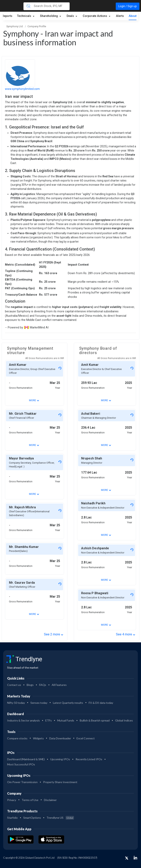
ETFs (49, 720)
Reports (7, 16)
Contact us (14, 685)
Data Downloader (60, 738)
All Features (59, 685)
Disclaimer (50, 800)
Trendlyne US (60, 818)
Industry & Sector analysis (23, 720)
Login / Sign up (128, 6)
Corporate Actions (95, 16)
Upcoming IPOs (60, 759)
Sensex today (39, 703)
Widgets (38, 738)
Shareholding (49, 16)
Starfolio (12, 818)
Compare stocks (17, 738)
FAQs (43, 685)
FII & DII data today (101, 703)
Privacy (12, 800)
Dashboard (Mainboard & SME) (26, 759)
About (133, 16)
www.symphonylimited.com (22, 89)
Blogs (30, 685)
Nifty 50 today (16, 703)
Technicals (25, 16)
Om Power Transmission (22, 782)
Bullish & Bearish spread (95, 720)
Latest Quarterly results (68, 703)
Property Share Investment (60, 782)
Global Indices (124, 720)
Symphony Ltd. (15, 26)
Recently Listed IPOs (89, 759)
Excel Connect (86, 738)
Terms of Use (30, 800)
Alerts (120, 16)
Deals (71, 16)
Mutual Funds (66, 720)
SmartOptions (32, 818)
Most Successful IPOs (21, 764)
